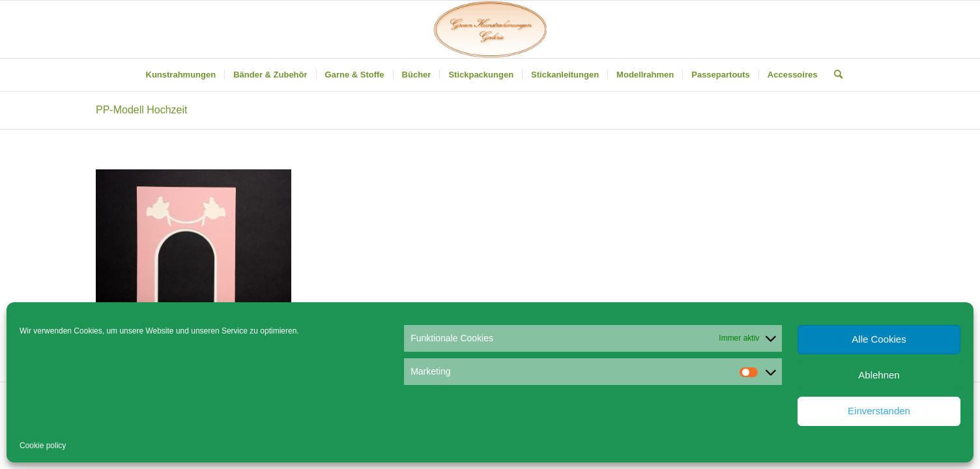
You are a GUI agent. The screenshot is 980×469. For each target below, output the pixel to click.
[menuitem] (181, 75)
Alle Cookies (879, 339)
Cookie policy (43, 446)
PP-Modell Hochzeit (142, 110)
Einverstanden (879, 411)
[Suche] (834, 75)
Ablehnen (879, 375)
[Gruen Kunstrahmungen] (490, 29)
